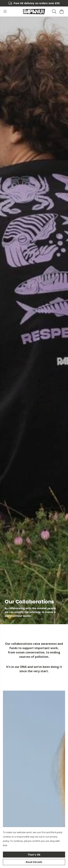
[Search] (54, 12)
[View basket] (61, 12)
